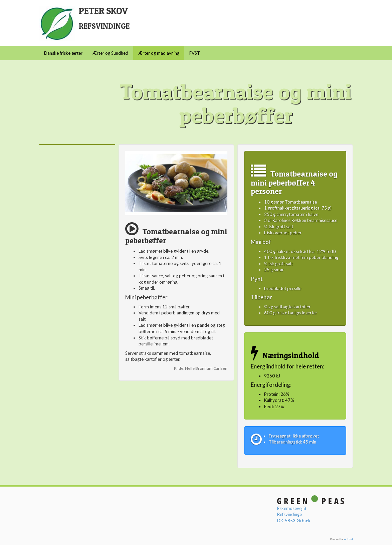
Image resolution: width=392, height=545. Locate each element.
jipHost (348, 539)
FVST (195, 53)
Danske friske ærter (63, 53)
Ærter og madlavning (159, 53)
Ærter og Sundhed (110, 53)
